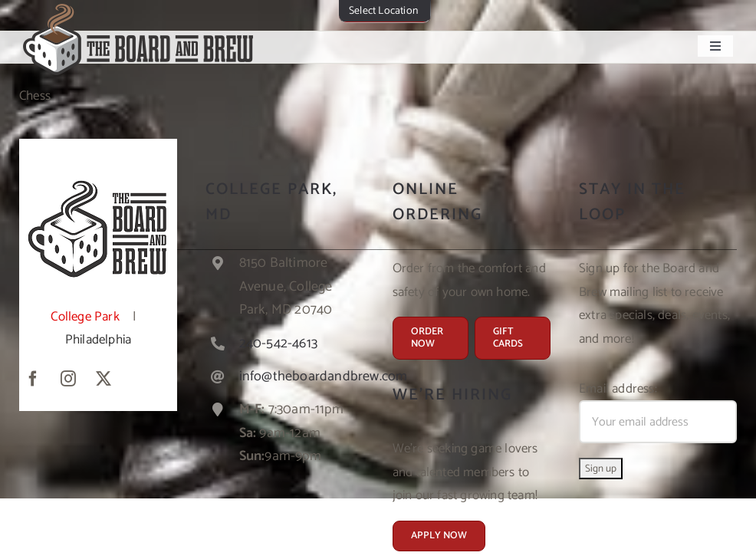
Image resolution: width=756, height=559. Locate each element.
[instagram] (68, 379)
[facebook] (33, 379)
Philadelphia (98, 340)
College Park (85, 317)
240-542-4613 (278, 344)
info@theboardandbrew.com (324, 377)
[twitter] (104, 379)
